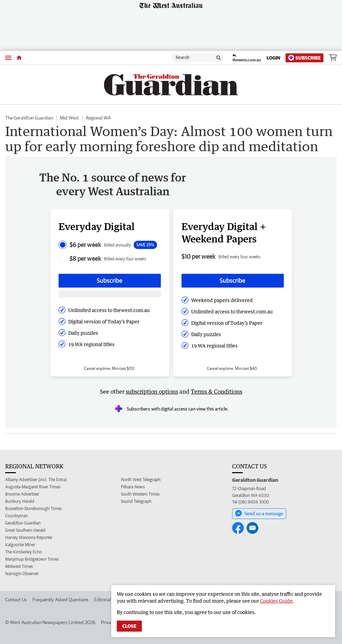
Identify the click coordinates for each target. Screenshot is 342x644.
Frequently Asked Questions (60, 600)
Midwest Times (19, 566)
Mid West (69, 118)
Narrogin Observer (22, 574)
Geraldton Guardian (23, 523)
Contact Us (16, 600)
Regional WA (98, 118)
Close (129, 626)
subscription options (152, 392)
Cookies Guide (276, 601)
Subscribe (304, 58)
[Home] (19, 58)
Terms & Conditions (216, 392)
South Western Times (140, 494)
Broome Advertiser (22, 494)
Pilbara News (133, 487)
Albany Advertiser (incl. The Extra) (36, 480)
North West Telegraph (141, 480)
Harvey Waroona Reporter (29, 537)
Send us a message (259, 513)
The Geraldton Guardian (29, 118)
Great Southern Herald (25, 530)
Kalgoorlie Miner (20, 545)
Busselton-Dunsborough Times (33, 508)
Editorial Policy (109, 600)
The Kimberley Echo (24, 552)
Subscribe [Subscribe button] (110, 281)
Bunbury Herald (20, 501)
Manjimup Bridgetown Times (32, 559)
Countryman (17, 516)
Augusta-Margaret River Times (33, 487)
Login (273, 58)
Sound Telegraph (136, 501)
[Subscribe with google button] (110, 294)
